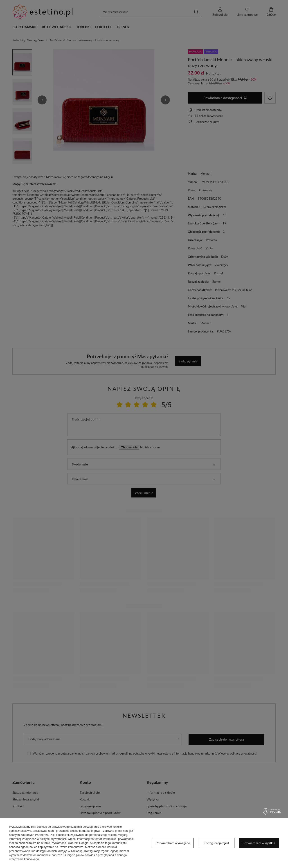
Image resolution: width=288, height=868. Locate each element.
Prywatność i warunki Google (70, 843)
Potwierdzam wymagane (173, 843)
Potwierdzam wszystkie (259, 843)
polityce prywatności (53, 839)
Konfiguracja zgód (216, 843)
